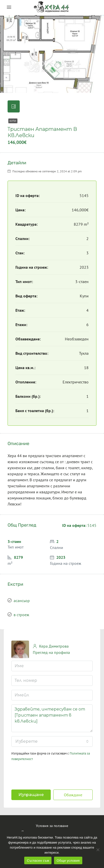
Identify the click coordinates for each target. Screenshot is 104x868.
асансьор (22, 601)
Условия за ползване (52, 826)
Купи (13, 121)
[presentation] (44, 774)
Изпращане (31, 795)
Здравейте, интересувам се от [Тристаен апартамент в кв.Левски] (52, 718)
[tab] (14, 106)
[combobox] (52, 741)
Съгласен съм (38, 861)
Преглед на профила (51, 652)
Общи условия (68, 861)
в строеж (21, 615)
